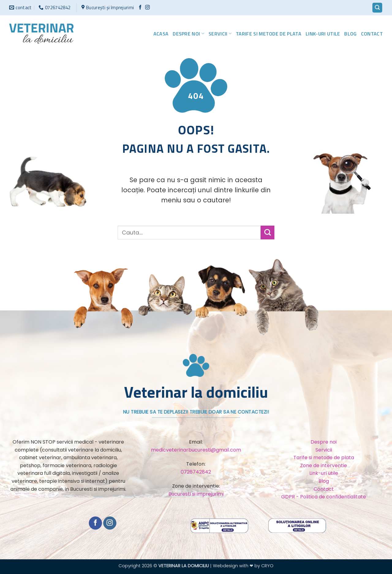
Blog (350, 34)
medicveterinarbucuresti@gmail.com (196, 450)
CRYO (267, 566)
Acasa (161, 34)
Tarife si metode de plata (269, 34)
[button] (377, 8)
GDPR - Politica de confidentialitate (324, 497)
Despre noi (188, 34)
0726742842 (196, 472)
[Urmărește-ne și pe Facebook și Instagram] (147, 8)
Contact (372, 34)
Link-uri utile (323, 34)
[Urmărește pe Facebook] (140, 8)
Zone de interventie (324, 465)
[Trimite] (268, 233)
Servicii (220, 34)
